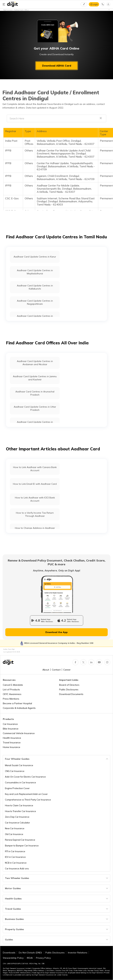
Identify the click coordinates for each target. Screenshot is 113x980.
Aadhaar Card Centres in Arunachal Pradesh (35, 393)
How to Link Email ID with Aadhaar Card (35, 484)
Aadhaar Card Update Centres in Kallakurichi (35, 287)
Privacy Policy (43, 958)
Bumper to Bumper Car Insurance (22, 846)
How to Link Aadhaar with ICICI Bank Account (35, 499)
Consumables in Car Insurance (20, 782)
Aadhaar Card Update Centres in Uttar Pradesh (35, 408)
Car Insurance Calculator (17, 823)
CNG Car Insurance (15, 771)
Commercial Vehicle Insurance (19, 733)
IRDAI (30, 958)
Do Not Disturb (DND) (31, 953)
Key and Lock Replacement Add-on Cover (26, 794)
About (46, 670)
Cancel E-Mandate (13, 685)
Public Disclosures (69, 690)
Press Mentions (11, 699)
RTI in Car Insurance (15, 851)
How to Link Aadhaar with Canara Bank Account (35, 469)
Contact (56, 670)
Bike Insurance (11, 729)
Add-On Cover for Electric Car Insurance (25, 777)
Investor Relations (78, 953)
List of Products (11, 690)
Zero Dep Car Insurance (17, 817)
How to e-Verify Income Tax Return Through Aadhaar (35, 514)
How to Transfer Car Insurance (20, 811)
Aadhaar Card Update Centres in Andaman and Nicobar (35, 363)
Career (67, 670)
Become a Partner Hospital (17, 703)
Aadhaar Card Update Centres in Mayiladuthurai (35, 272)
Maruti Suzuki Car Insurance (19, 765)
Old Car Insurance (14, 834)
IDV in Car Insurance (15, 857)
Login (95, 4)
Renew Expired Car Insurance (20, 840)
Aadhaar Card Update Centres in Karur (35, 257)
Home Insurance (12, 747)
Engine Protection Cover (17, 788)
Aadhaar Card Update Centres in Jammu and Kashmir (35, 378)
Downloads (9, 953)
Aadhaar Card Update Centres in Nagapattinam (35, 302)
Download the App (56, 632)
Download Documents (71, 694)
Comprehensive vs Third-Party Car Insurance (28, 800)
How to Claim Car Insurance (19, 805)
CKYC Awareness (12, 694)
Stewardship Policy (13, 958)
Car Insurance (10, 724)
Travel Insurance (12, 743)
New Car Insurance (15, 828)
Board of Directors (69, 685)
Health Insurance (12, 738)
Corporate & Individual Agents (19, 708)
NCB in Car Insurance (16, 863)
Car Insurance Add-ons (17, 869)
